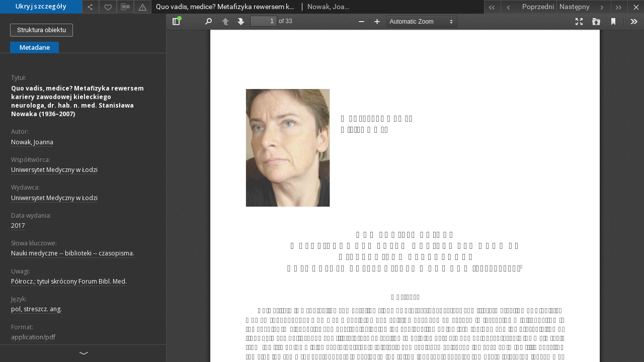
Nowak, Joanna (32, 142)
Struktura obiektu (42, 30)
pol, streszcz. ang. (36, 309)
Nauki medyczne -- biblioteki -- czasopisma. (73, 253)
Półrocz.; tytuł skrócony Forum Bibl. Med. (69, 281)
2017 (18, 225)
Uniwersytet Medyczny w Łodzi (54, 170)
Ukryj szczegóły (41, 6)
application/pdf (33, 337)
